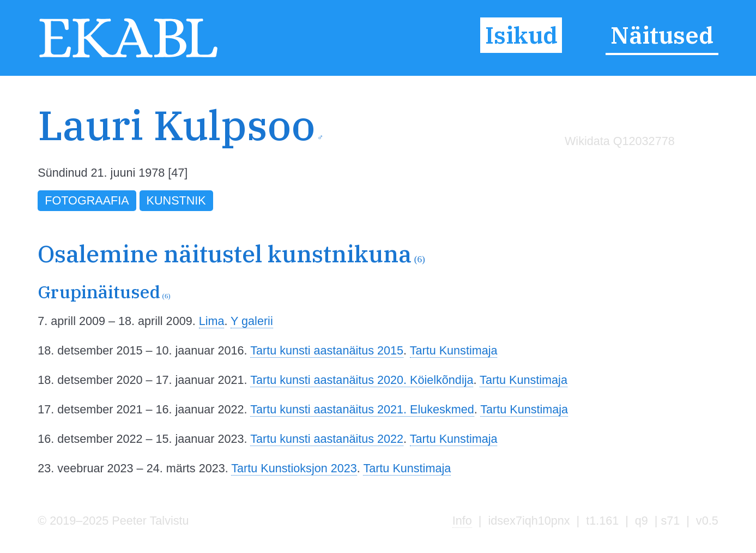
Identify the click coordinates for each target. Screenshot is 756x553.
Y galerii (252, 321)
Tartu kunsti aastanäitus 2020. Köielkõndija (362, 380)
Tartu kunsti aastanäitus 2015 (327, 350)
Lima (212, 321)
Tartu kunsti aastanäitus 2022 (327, 439)
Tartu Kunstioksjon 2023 (294, 468)
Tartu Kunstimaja (454, 350)
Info (462, 521)
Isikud (521, 35)
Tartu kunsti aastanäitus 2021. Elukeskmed (362, 409)
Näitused (662, 35)
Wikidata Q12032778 (620, 141)
